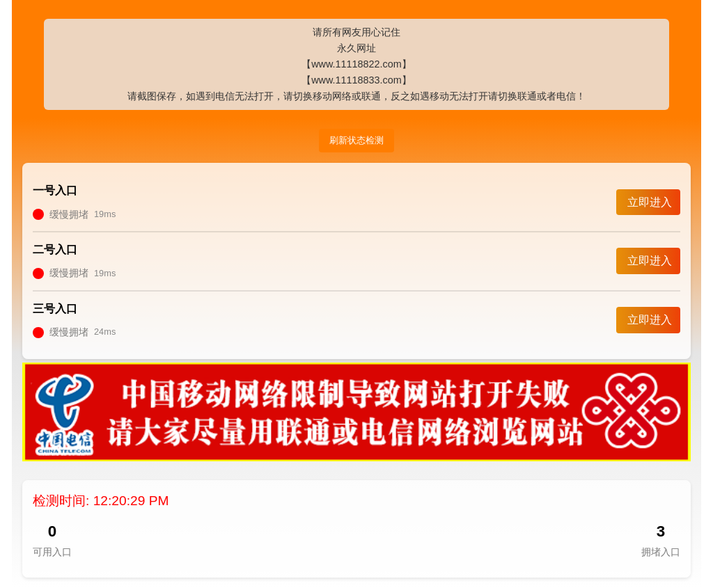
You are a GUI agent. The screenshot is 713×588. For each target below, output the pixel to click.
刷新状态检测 (356, 140)
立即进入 (650, 202)
